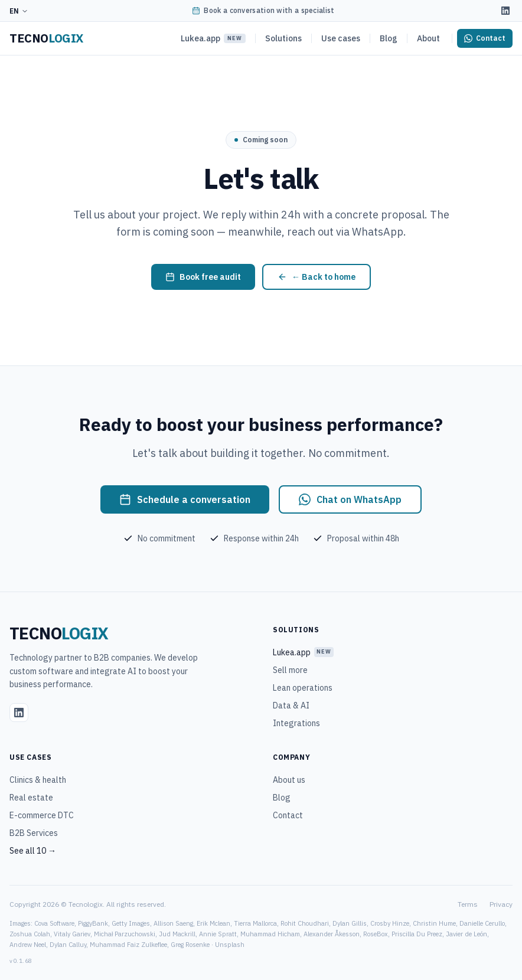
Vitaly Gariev (72, 934)
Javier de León (466, 934)
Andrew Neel (28, 945)
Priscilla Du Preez (417, 934)
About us (289, 780)
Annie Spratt (218, 934)
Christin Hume (434, 923)
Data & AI (291, 705)
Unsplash (230, 945)
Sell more (290, 670)
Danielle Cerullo (482, 923)
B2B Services (34, 833)
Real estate (31, 798)
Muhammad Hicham (270, 934)
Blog (389, 38)
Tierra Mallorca (255, 923)
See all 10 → (33, 851)
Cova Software (54, 923)
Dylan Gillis (350, 923)
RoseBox (376, 934)
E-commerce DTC (42, 815)
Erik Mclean (213, 923)
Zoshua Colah (30, 934)
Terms (468, 904)
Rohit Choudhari (305, 923)
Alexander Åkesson (332, 934)
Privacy (501, 904)
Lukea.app (213, 38)
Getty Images (131, 923)
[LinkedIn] (505, 11)
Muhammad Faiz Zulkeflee (128, 945)
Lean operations (303, 688)
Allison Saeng (173, 923)
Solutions (283, 38)
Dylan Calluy (68, 945)
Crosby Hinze (390, 923)
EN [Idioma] (19, 11)
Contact (288, 815)
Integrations (296, 723)
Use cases (341, 38)
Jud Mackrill (177, 934)
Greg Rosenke (190, 945)
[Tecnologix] (46, 38)
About (428, 38)
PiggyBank (93, 923)
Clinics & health (38, 780)
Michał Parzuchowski (125, 934)
